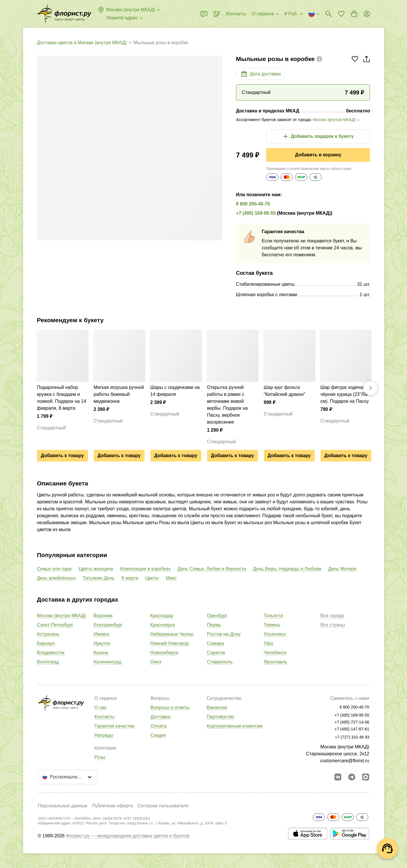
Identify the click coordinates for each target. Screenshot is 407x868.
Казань (101, 653)
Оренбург (217, 616)
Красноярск (162, 625)
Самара (215, 643)
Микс (171, 578)
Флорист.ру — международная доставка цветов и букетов (128, 836)
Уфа (268, 643)
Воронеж (103, 616)
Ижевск (101, 634)
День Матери (342, 569)
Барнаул (46, 643)
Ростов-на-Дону (224, 634)
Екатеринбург (108, 625)
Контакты (105, 717)
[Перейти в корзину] (354, 14)
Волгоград (48, 662)
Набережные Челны (172, 634)
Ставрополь (220, 662)
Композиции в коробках (146, 569)
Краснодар (162, 616)
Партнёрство (220, 717)
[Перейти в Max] (366, 777)
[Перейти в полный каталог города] (64, 14)
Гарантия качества (115, 726)
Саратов (216, 653)
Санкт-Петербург (55, 625)
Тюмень (272, 625)
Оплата (158, 726)
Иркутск (102, 643)
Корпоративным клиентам (234, 726)
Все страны (333, 625)
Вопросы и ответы (170, 707)
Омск (156, 662)
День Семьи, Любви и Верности (212, 569)
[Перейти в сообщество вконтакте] (338, 777)
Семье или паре (54, 569)
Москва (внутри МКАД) (61, 616)
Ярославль (275, 662)
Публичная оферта (112, 806)
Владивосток (51, 653)
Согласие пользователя (163, 806)
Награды (104, 735)
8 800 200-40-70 (253, 204)
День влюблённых (57, 578)
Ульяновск (275, 634)
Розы (100, 757)
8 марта (130, 578)
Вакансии (217, 707)
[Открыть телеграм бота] (352, 777)
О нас (101, 707)
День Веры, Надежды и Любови (287, 569)
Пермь (214, 625)
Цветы (152, 578)
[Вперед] (370, 388)
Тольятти (273, 616)
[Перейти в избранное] (341, 14)
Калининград (107, 662)
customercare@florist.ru (345, 761)
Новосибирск (164, 653)
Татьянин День (99, 578)
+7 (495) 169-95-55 (256, 213)
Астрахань (48, 634)
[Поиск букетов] (329, 14)
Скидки (158, 735)
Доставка (160, 717)
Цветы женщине (96, 569)
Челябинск (275, 653)
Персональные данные (63, 806)
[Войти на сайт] (367, 14)
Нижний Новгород (169, 643)
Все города (332, 616)
